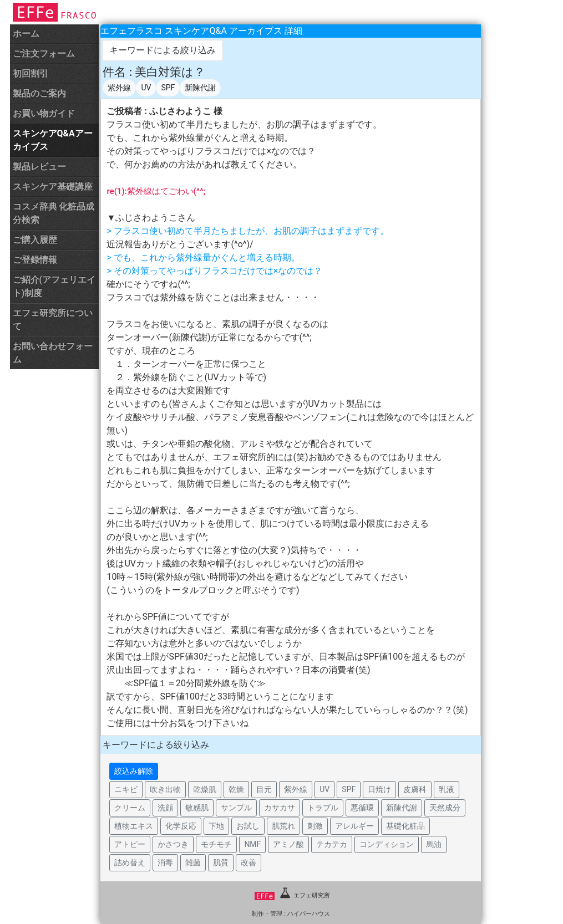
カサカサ (280, 808)
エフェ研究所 (292, 895)
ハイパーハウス (309, 914)
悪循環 (362, 808)
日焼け (379, 789)
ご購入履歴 (35, 240)
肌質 (221, 862)
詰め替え (130, 862)
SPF (168, 88)
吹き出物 (165, 789)
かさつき (173, 844)
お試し (248, 826)
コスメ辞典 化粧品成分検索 (54, 213)
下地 (216, 826)
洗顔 (165, 808)
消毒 (165, 862)
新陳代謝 (200, 88)
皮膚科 (415, 789)
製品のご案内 (39, 93)
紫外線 (119, 88)
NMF (252, 844)
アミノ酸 (288, 844)
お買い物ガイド (44, 113)
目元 (264, 789)
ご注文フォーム (44, 53)
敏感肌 (197, 808)
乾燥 (236, 789)
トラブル (323, 808)
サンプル (236, 808)
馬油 (434, 844)
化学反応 (181, 826)
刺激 (315, 826)
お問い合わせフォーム (53, 353)
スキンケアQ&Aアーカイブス (53, 140)
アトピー (130, 844)
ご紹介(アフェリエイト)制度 (54, 286)
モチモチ (216, 844)
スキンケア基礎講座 (53, 187)
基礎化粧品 (405, 826)
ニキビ (126, 789)
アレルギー (354, 826)
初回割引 (31, 73)
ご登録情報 (35, 260)
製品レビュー (39, 167)
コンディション (387, 844)
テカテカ (332, 844)
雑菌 (193, 862)
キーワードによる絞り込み (163, 50)
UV (146, 88)
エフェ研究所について (53, 320)
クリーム (130, 808)
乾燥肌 (205, 789)
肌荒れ (283, 826)
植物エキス (134, 826)
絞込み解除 (134, 771)
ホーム (26, 34)
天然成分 (445, 808)
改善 (248, 862)
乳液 (447, 789)
